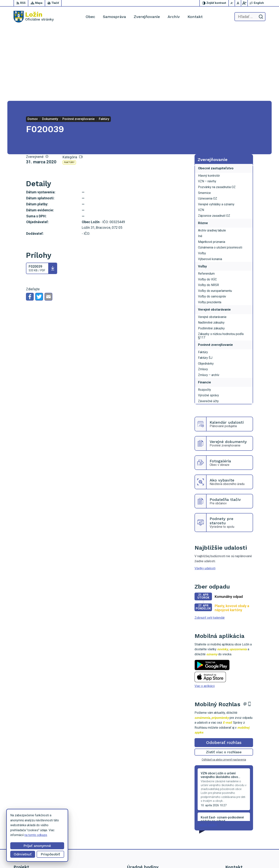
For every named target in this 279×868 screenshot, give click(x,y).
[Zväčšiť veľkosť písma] (244, 3)
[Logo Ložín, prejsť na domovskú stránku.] (34, 17)
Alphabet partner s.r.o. (160, 858)
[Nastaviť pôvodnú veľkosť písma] (238, 3)
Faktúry (69, 89)
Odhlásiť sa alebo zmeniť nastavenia (224, 686)
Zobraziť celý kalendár (210, 544)
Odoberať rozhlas (224, 669)
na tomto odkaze (12, 835)
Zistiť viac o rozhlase (224, 678)
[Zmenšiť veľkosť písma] (232, 3)
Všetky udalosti (205, 495)
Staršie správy (207, 751)
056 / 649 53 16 (236, 831)
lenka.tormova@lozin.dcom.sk (245, 836)
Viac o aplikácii (205, 612)
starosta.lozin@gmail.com (243, 840)
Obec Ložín (209, 858)
